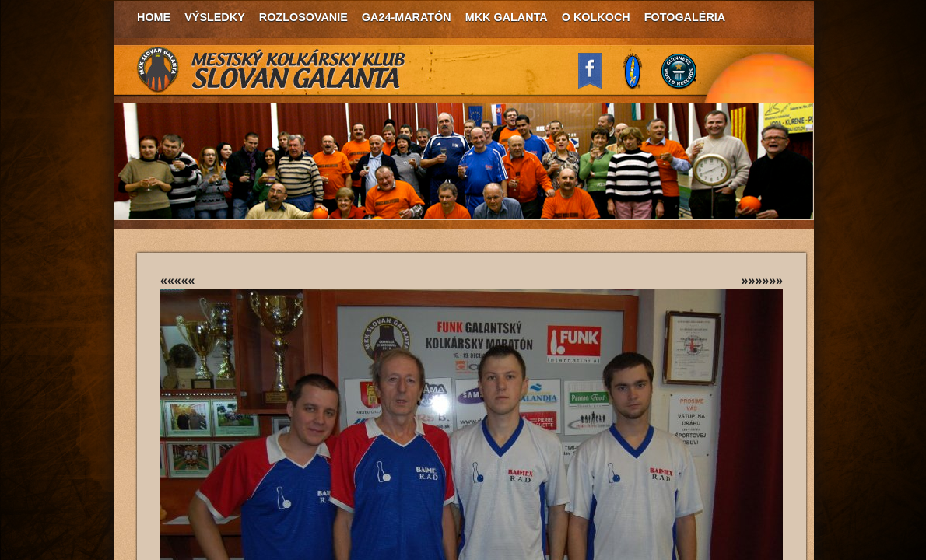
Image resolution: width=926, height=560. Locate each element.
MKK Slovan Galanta (272, 70)
